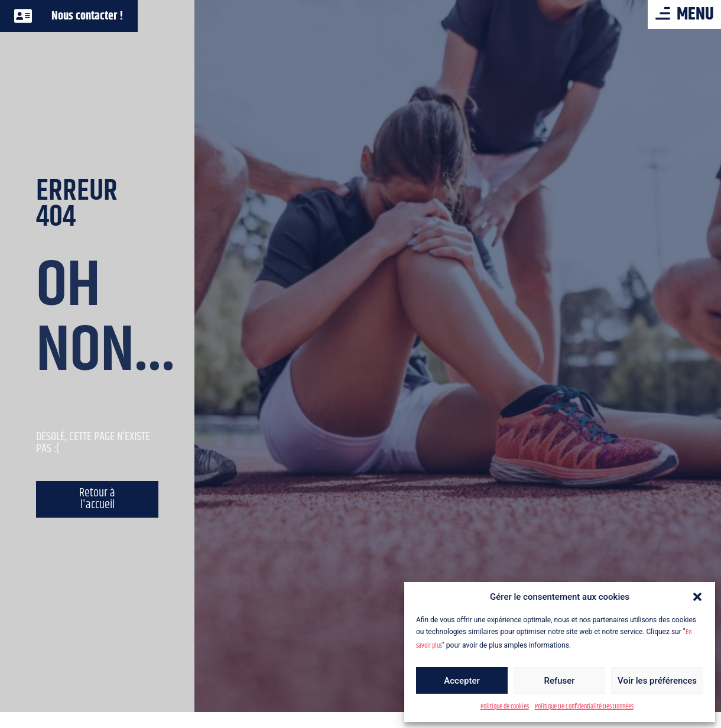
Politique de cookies (505, 706)
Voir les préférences (657, 681)
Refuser (559, 681)
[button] (697, 597)
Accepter (462, 681)
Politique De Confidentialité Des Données (584, 706)
